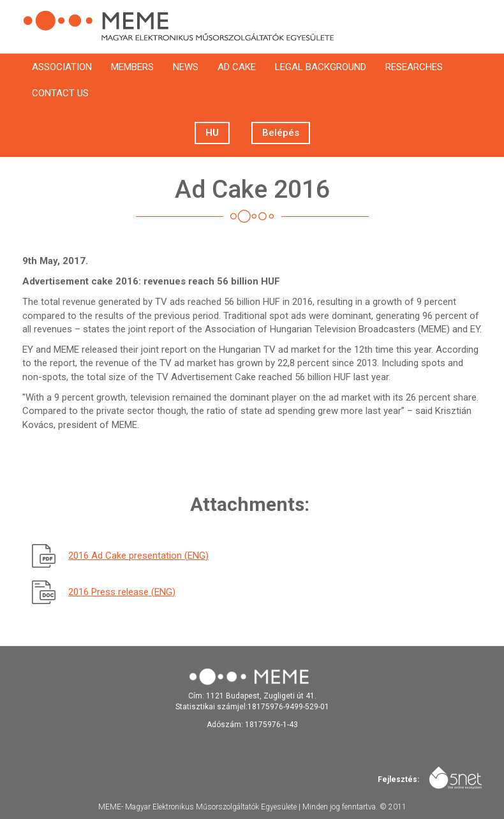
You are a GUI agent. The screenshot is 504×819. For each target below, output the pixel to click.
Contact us (60, 93)
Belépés (281, 133)
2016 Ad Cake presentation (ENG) (138, 556)
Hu (212, 133)
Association (62, 67)
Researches (414, 67)
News (186, 67)
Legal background (321, 67)
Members (132, 67)
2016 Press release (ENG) (122, 592)
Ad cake (237, 67)
